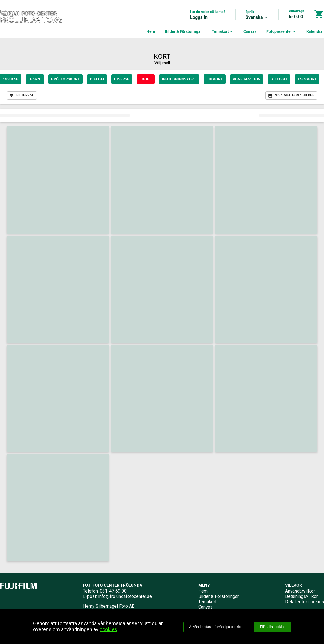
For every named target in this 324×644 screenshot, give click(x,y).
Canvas (250, 31)
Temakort (223, 31)
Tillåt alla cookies (272, 627)
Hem (151, 31)
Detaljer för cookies (305, 602)
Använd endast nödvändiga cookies (216, 627)
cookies (108, 629)
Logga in (199, 17)
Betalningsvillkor (301, 596)
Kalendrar (315, 31)
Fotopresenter (281, 31)
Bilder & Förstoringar (183, 31)
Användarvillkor (300, 591)
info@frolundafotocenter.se (125, 596)
